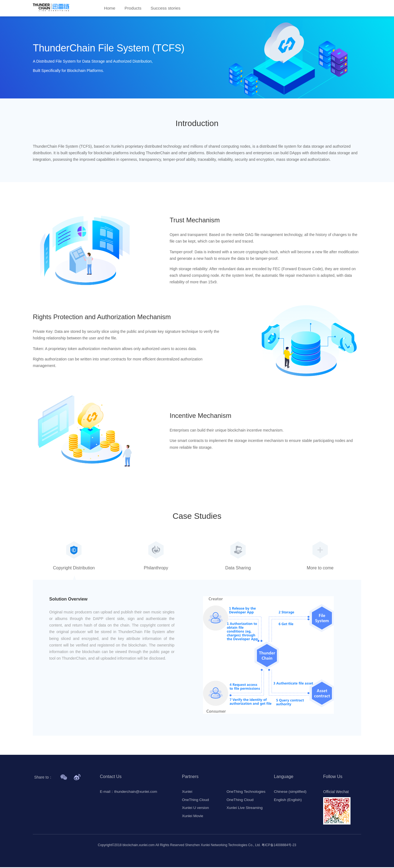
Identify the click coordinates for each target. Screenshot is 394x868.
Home (110, 8)
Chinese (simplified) (291, 793)
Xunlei (187, 793)
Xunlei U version (196, 809)
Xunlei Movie (193, 817)
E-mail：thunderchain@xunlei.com (129, 793)
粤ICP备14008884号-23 (279, 846)
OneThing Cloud (196, 801)
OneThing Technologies (247, 793)
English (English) (288, 801)
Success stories (167, 8)
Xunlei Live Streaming (245, 809)
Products (134, 8)
